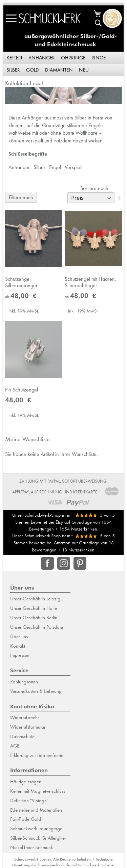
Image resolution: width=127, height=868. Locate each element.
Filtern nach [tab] (21, 197)
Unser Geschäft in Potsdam (37, 627)
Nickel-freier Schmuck (31, 847)
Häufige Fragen (26, 782)
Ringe (99, 58)
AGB (15, 746)
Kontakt (18, 646)
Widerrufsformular (28, 727)
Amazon (62, 543)
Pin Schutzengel (22, 390)
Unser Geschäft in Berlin (34, 618)
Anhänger (42, 58)
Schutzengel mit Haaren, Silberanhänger (90, 282)
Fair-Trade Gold (26, 819)
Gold (33, 70)
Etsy (59, 522)
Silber (13, 70)
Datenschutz (22, 736)
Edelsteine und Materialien (36, 810)
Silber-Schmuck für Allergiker (38, 838)
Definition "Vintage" (29, 801)
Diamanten (59, 70)
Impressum (20, 655)
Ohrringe (73, 58)
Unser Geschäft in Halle (34, 608)
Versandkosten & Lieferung (36, 691)
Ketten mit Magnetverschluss (38, 791)
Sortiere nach (94, 188)
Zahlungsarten (24, 682)
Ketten (14, 58)
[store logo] (50, 19)
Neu (84, 70)
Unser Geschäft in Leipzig (35, 599)
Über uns (19, 636)
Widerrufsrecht (24, 717)
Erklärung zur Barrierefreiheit (38, 755)
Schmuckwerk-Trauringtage (36, 829)
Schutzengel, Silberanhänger (21, 282)
